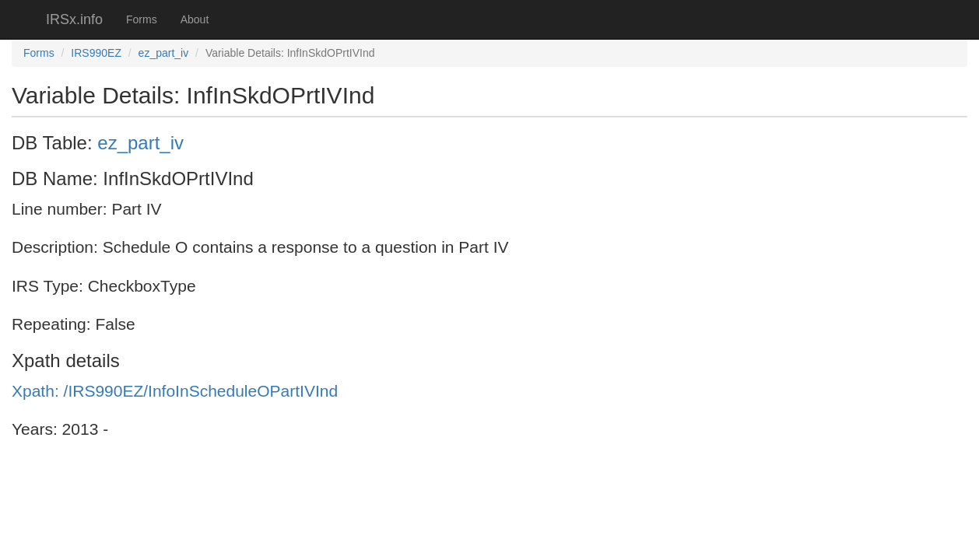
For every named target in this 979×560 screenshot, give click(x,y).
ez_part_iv (164, 53)
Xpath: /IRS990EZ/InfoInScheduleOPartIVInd (175, 391)
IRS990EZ (96, 53)
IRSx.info (74, 19)
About (195, 19)
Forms (142, 19)
